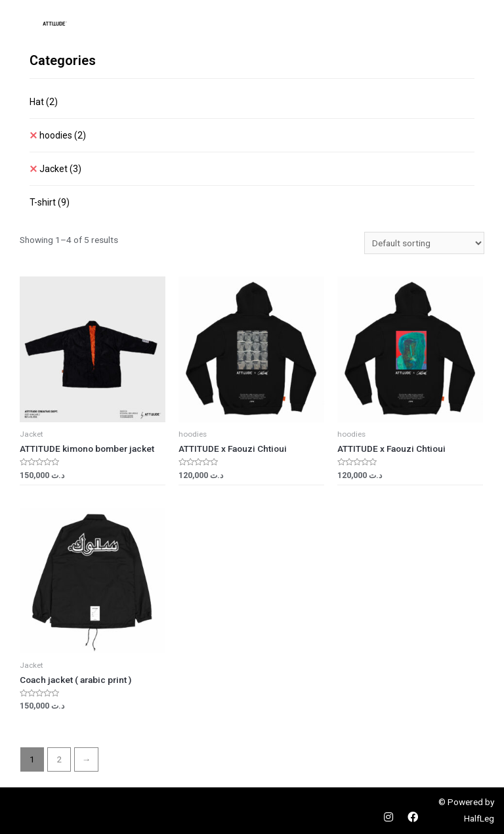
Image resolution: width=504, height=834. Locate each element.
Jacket (60, 169)
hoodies (63, 135)
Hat (44, 102)
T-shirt (50, 202)
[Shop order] (424, 243)
